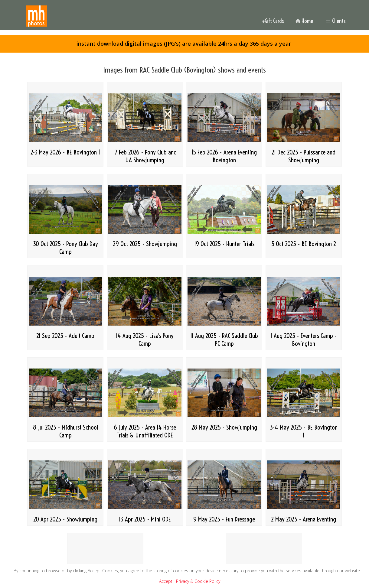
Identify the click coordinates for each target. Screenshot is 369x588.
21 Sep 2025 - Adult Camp (65, 336)
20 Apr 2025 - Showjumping (65, 519)
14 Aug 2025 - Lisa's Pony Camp (145, 339)
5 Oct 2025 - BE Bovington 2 (304, 244)
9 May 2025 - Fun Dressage (224, 519)
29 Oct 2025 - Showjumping (145, 244)
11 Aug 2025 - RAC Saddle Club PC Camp (224, 339)
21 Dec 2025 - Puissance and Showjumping (304, 156)
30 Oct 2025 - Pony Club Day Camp (65, 248)
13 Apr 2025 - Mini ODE (145, 519)
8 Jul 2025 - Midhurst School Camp (65, 431)
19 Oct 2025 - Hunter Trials (224, 244)
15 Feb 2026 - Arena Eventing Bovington (224, 156)
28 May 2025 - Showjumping (224, 427)
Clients (335, 21)
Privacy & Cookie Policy (198, 581)
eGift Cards (273, 21)
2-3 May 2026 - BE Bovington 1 (65, 152)
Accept (166, 581)
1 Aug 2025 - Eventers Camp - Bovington (304, 339)
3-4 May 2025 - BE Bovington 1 (304, 431)
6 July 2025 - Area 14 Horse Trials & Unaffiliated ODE (145, 431)
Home (304, 21)
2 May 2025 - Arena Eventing (304, 519)
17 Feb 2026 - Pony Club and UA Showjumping (145, 156)
